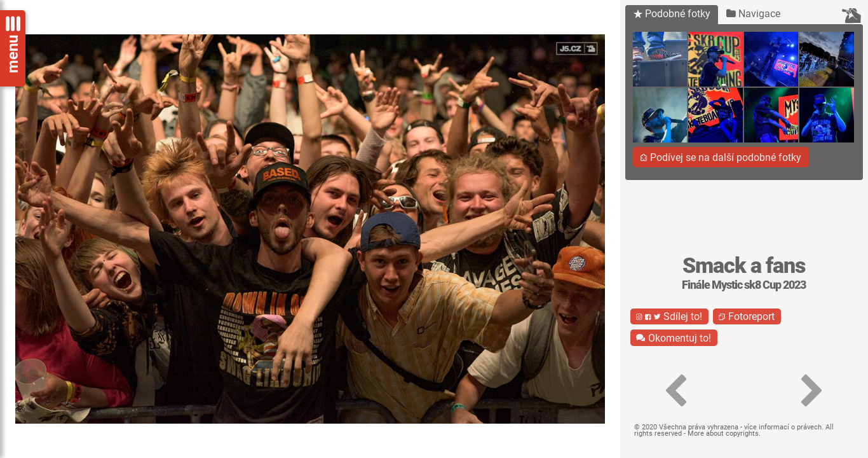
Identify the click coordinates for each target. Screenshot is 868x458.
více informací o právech (783, 427)
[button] (676, 391)
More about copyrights (723, 434)
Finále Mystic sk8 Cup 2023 (744, 285)
